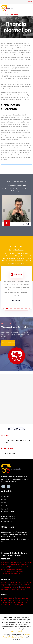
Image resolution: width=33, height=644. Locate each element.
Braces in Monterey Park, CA (19, 600)
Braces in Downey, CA (8, 598)
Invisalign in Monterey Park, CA (20, 585)
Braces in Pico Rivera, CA (9, 603)
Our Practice (5, 497)
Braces (3, 500)
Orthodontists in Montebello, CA (11, 562)
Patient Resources (7, 506)
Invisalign (4, 503)
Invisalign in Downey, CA (9, 583)
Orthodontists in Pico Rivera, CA (14, 569)
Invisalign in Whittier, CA (17, 589)
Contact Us (5, 509)
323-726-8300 (12, 14)
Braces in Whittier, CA (16, 605)
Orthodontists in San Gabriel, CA (12, 572)
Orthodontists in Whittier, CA (11, 574)
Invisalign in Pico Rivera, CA (10, 587)
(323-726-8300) (17, 631)
